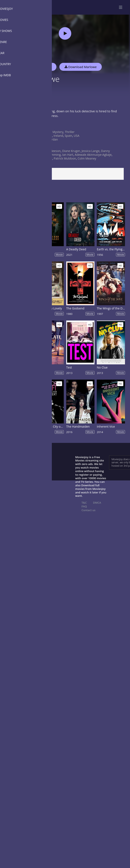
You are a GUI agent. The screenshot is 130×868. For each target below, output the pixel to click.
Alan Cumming (51, 155)
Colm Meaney (87, 158)
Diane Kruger (71, 151)
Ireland (58, 136)
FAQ (84, 506)
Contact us (89, 510)
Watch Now (43, 67)
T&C (84, 503)
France (47, 136)
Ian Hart (68, 155)
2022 (46, 147)
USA (77, 136)
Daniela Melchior (41, 158)
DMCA (97, 503)
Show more (14, 125)
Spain (68, 136)
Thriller (70, 132)
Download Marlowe (81, 67)
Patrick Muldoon (65, 158)
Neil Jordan (50, 139)
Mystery (58, 132)
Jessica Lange (90, 151)
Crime (47, 132)
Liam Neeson (52, 151)
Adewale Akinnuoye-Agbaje (93, 155)
